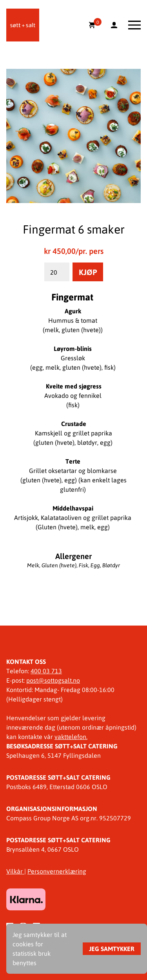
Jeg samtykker (112, 949)
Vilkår (15, 871)
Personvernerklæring (57, 871)
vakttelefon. (71, 736)
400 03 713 (46, 671)
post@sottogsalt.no (53, 680)
